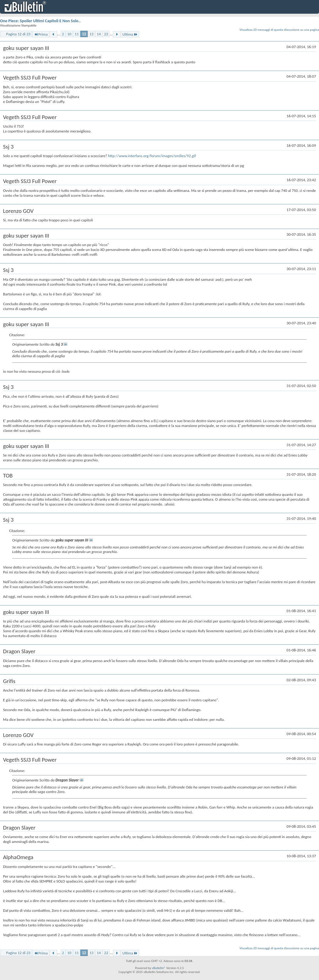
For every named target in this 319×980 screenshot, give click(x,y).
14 (99, 34)
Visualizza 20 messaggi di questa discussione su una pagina (279, 30)
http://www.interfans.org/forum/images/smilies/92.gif (152, 156)
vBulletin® (159, 968)
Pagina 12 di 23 (18, 34)
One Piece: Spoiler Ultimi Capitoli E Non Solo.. (40, 21)
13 (91, 34)
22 (106, 34)
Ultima (130, 34)
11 (77, 34)
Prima (41, 34)
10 (69, 34)
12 (84, 34)
